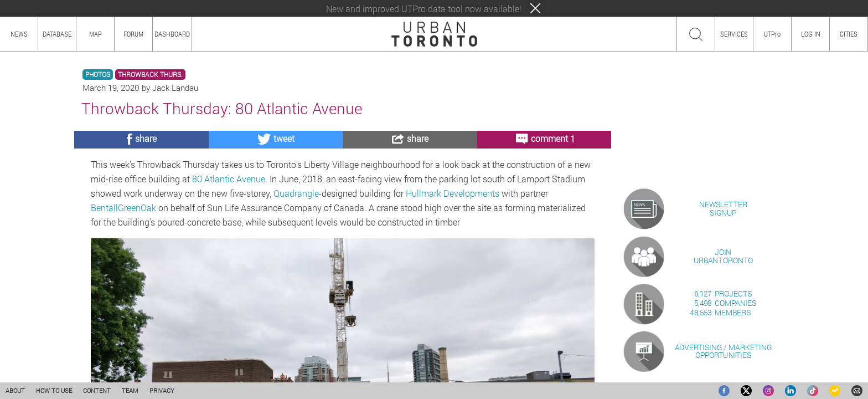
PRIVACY (162, 390)
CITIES (849, 34)
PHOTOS (98, 75)
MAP (95, 34)
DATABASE (57, 34)
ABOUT (15, 390)
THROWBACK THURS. (150, 75)
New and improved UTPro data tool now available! (424, 9)
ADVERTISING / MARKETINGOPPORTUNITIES (723, 351)
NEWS (19, 34)
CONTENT (97, 390)
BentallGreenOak (123, 208)
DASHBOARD (172, 34)
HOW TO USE (54, 390)
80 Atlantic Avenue (229, 179)
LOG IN (811, 34)
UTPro (772, 34)
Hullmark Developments (453, 193)
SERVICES (734, 34)
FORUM (133, 34)
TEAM (130, 390)
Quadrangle (296, 193)
